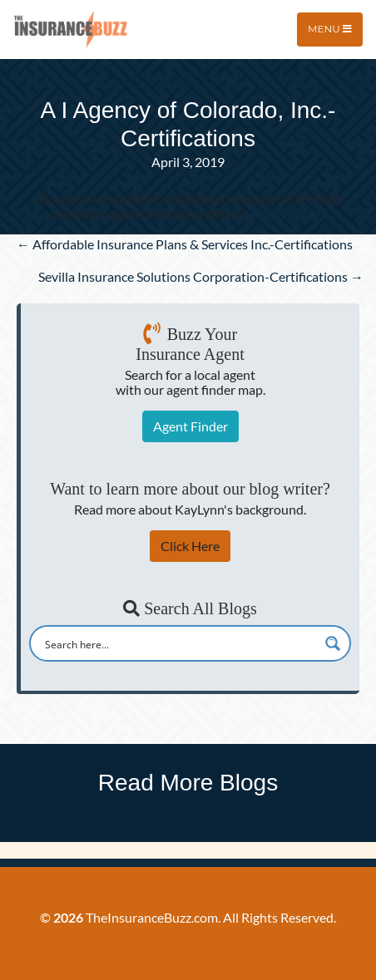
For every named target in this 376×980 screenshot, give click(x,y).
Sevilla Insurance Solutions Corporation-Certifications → (201, 276)
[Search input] (179, 643)
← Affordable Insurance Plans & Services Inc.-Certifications (185, 244)
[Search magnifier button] (333, 643)
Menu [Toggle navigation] (330, 29)
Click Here (190, 546)
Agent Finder (190, 426)
